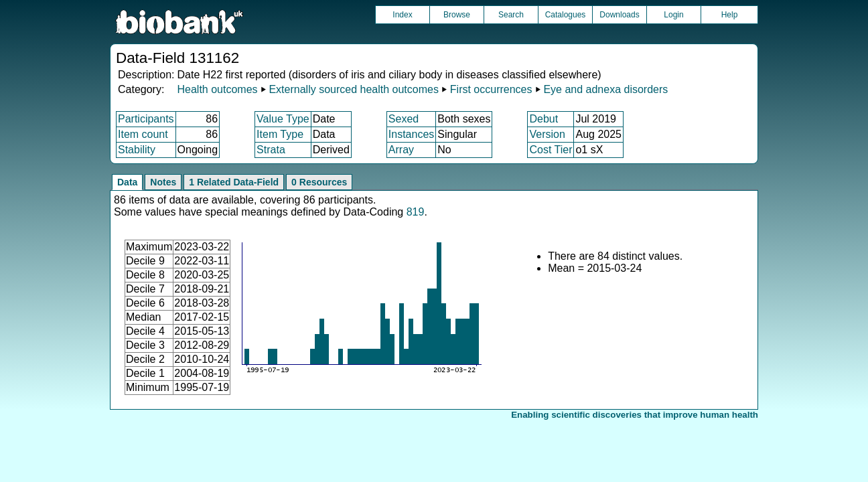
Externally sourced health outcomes (353, 89)
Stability (137, 150)
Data (127, 182)
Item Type (280, 134)
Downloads (619, 15)
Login (673, 15)
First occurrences (491, 89)
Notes (163, 182)
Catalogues (566, 15)
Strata (271, 150)
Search (511, 15)
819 (416, 212)
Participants (146, 119)
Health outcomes (217, 89)
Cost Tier (551, 150)
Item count (143, 134)
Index (402, 15)
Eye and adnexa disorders (605, 89)
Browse (457, 15)
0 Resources (319, 182)
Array (401, 150)
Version (547, 134)
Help (730, 15)
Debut (544, 119)
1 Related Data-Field (234, 182)
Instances (411, 134)
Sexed (404, 119)
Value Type (283, 119)
